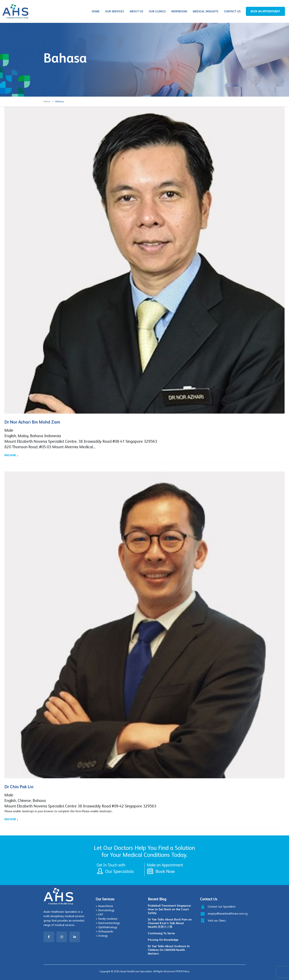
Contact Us (232, 11)
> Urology (102, 936)
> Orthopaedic (105, 931)
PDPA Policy (183, 971)
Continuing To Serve (161, 933)
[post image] (144, 260)
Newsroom (179, 11)
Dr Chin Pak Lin (19, 787)
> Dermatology (105, 910)
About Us (136, 11)
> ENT (100, 914)
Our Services (115, 11)
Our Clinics (157, 11)
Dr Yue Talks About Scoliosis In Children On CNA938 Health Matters (169, 950)
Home (96, 11)
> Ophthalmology (106, 927)
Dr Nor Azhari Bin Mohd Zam (32, 422)
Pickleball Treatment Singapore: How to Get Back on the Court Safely (170, 909)
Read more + (11, 455)
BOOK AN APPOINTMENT (265, 11)
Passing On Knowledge (163, 940)
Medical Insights (206, 11)
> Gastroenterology (108, 923)
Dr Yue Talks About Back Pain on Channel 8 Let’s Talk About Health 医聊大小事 (170, 923)
